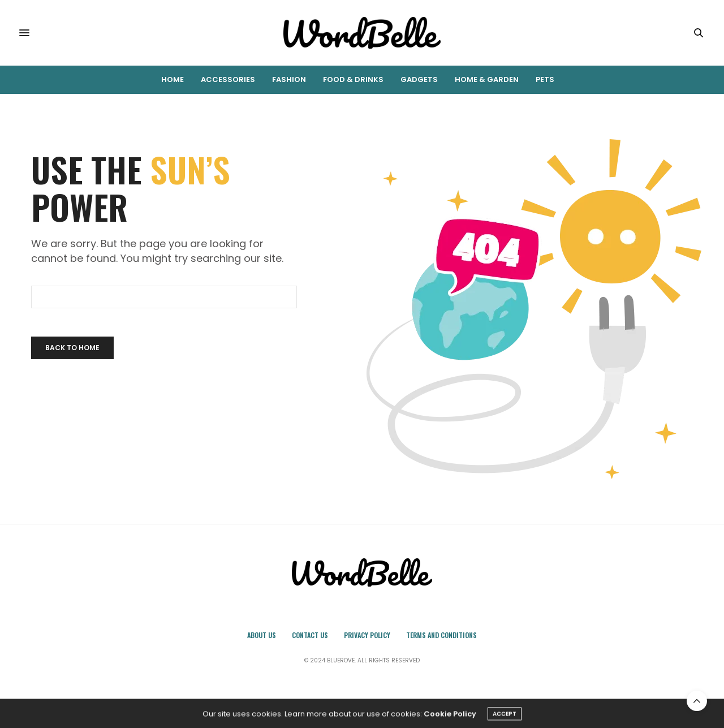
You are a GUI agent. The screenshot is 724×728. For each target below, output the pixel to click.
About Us (262, 635)
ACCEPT (505, 715)
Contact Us (310, 635)
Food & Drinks (353, 79)
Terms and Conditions (441, 635)
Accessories (228, 79)
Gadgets (419, 79)
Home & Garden (487, 79)
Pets (545, 79)
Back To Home (72, 348)
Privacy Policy (367, 635)
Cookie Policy (450, 715)
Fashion (289, 79)
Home (173, 79)
